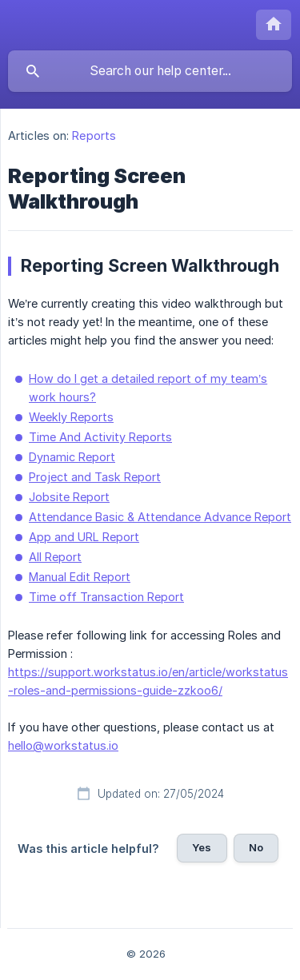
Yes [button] (202, 847)
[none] (274, 25)
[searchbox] (150, 71)
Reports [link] (94, 135)
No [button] (256, 847)
